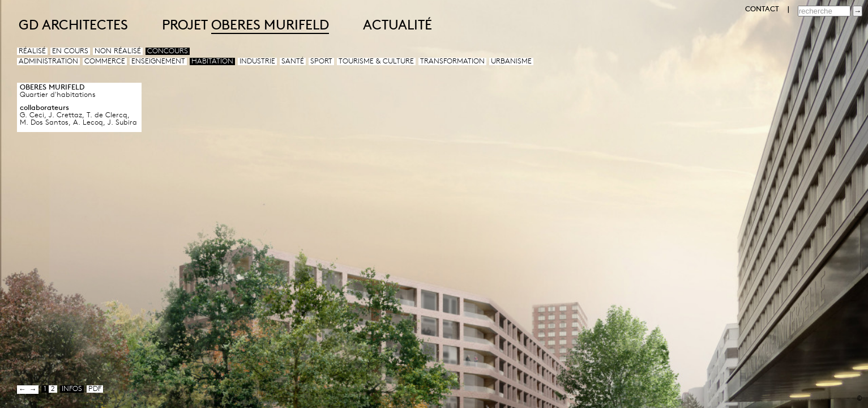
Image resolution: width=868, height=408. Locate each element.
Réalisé (32, 51)
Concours (168, 51)
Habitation (212, 61)
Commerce (105, 61)
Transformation (452, 61)
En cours (70, 51)
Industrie (257, 61)
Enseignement (158, 61)
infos (72, 389)
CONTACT (762, 9)
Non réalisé (118, 51)
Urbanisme (511, 61)
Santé (293, 61)
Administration (48, 61)
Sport (321, 61)
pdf (95, 389)
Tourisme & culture (376, 61)
